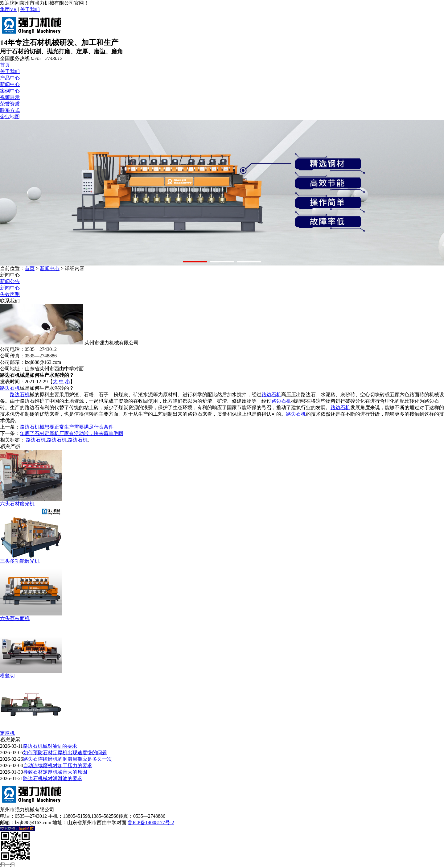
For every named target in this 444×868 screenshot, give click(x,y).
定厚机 (7, 733)
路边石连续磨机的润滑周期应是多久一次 (68, 759)
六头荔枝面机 (15, 618)
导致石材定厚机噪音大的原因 (55, 772)
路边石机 (10, 388)
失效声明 (10, 294)
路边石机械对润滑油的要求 (53, 778)
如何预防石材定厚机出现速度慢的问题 (65, 753)
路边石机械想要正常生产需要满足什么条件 (67, 427)
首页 (5, 65)
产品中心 (10, 78)
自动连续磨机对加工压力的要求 (58, 765)
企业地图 (10, 117)
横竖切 (7, 676)
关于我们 (30, 9)
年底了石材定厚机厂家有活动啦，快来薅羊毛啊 (72, 433)
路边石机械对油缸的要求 (50, 746)
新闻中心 (10, 84)
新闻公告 (10, 281)
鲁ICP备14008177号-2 (151, 823)
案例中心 (10, 91)
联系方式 (10, 110)
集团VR (8, 9)
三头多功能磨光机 (20, 561)
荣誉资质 (10, 104)
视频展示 (10, 97)
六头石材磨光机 (17, 504)
